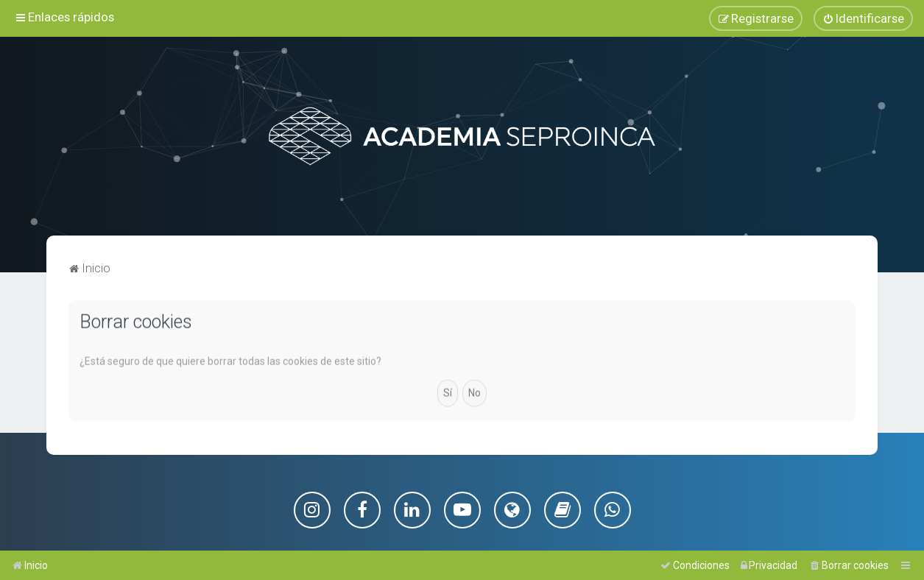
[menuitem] (863, 18)
